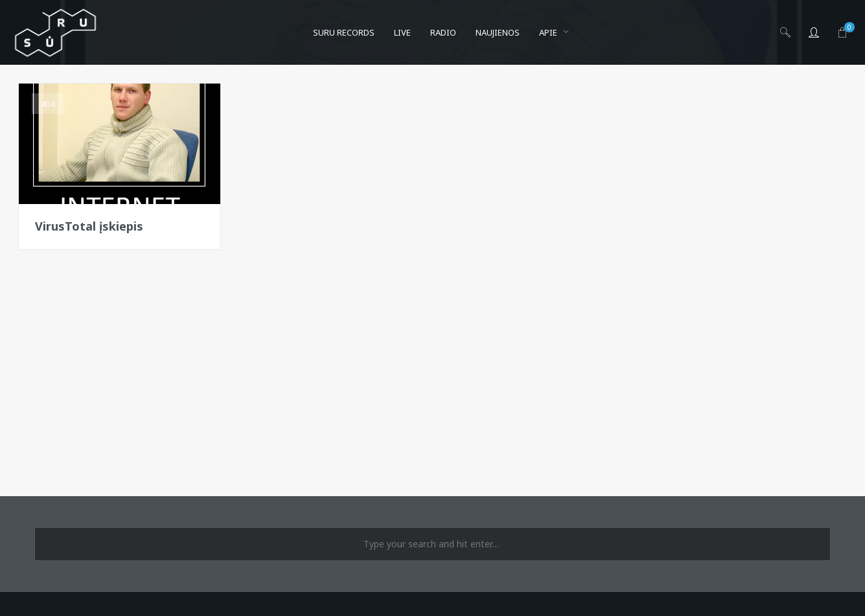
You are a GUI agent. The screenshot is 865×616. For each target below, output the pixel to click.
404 (48, 104)
